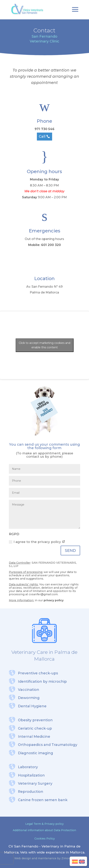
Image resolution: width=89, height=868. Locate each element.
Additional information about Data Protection (44, 830)
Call (42, 136)
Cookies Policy (45, 839)
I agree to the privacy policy (37, 542)
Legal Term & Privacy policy (44, 824)
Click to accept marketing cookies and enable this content (44, 345)
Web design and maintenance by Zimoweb (44, 858)
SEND (70, 550)
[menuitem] (75, 862)
